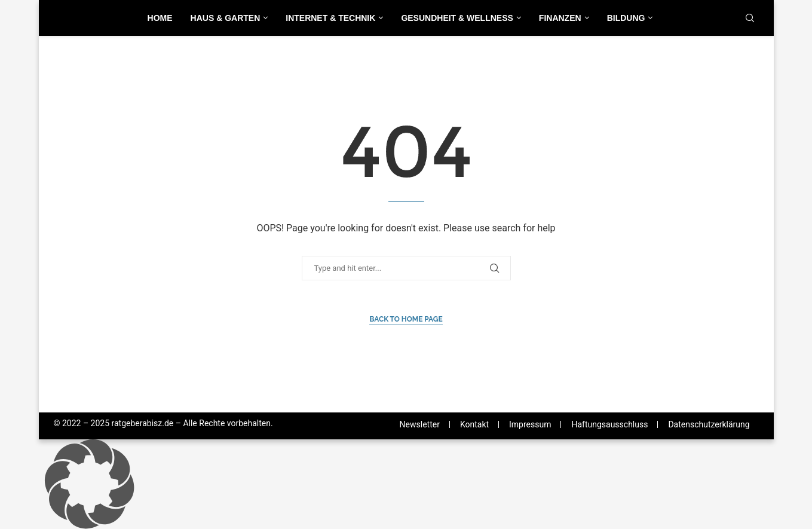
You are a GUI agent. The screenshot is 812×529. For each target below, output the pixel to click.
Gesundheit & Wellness (457, 18)
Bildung (626, 18)
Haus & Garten (226, 18)
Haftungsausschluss (609, 424)
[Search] (750, 19)
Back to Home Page (406, 319)
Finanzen (560, 18)
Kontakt (474, 424)
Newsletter (420, 424)
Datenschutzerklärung (709, 424)
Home (160, 18)
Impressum (530, 424)
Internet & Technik (330, 18)
